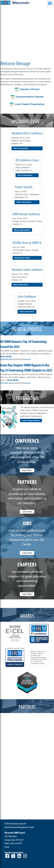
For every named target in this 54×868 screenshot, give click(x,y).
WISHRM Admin (7, 359)
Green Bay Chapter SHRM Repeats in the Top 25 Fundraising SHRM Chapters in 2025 (26, 368)
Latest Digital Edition (31, 420)
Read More (6, 357)
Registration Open (22, 258)
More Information (21, 148)
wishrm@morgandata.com (18, 847)
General (27, 359)
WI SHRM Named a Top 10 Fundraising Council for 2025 (23, 344)
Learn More (27, 470)
